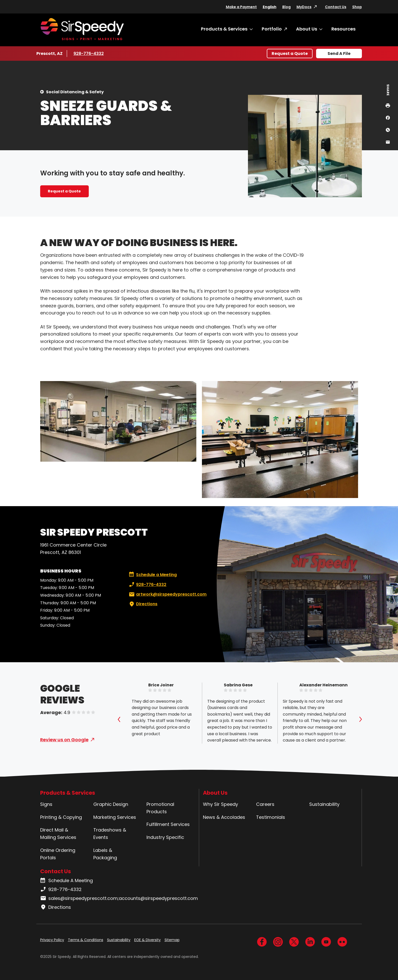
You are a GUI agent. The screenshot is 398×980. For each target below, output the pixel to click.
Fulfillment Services (168, 824)
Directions (143, 604)
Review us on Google (64, 740)
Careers (265, 804)
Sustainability (324, 804)
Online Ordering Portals (58, 854)
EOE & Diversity (148, 940)
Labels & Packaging (105, 854)
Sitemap (172, 940)
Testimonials (271, 817)
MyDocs (304, 7)
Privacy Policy (52, 940)
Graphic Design (111, 804)
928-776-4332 (89, 53)
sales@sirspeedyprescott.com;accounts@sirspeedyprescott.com (119, 898)
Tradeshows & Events (110, 834)
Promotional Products (160, 808)
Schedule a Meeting (153, 575)
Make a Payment (241, 7)
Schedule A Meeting (67, 881)
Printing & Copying (61, 817)
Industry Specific (165, 837)
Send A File (339, 54)
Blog (286, 7)
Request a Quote (290, 54)
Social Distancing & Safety (75, 92)
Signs (46, 804)
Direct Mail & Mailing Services (58, 834)
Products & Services (224, 29)
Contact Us (336, 7)
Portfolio (272, 29)
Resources (343, 29)
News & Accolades (224, 817)
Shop (357, 7)
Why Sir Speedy (220, 804)
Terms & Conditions (86, 940)
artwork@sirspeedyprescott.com (167, 594)
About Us (307, 29)
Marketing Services (115, 817)
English (270, 7)
